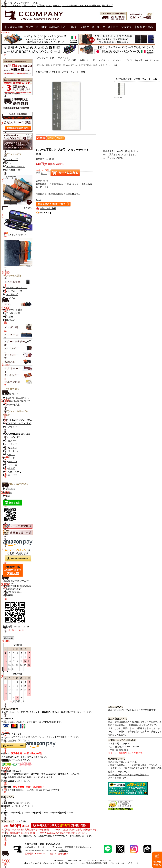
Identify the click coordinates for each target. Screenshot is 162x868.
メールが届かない (93, 6)
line (8, 496)
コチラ (11, 740)
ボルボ (11, 468)
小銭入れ (11, 320)
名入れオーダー (14, 170)
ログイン (57, 6)
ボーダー (12, 458)
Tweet (38, 200)
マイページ (104, 60)
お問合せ (41, 6)
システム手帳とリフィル (60, 65)
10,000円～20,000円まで (18, 401)
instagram (11, 489)
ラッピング (12, 160)
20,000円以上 (13, 405)
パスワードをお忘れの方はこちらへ (142, 60)
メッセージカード (15, 166)
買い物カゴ (107, 6)
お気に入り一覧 (87, 60)
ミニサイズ (12, 294)
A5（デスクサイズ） (17, 288)
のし (9, 163)
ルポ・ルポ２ (15, 472)
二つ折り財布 (13, 313)
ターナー (12, 451)
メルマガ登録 (68, 6)
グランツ (12, 444)
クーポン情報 (70, 60)
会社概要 (80, 6)
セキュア (12, 448)
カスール (12, 441)
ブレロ (11, 455)
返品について (42, 181)
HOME (5, 6)
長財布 (10, 317)
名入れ (49, 6)
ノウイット (14, 427)
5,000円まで (12, 394)
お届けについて (29, 6)
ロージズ (12, 475)
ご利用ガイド (15, 6)
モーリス (12, 465)
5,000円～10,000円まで (18, 398)
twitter (9, 492)
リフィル (11, 298)
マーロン (12, 461)
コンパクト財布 (14, 310)
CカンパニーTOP (43, 65)
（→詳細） (22, 821)
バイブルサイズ (14, 291)
